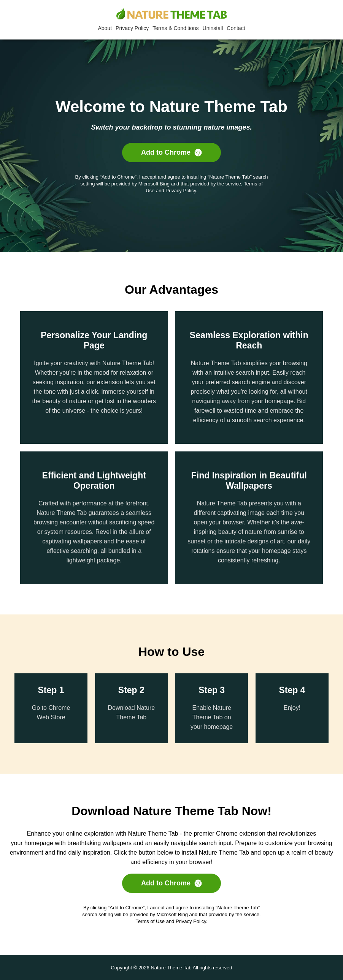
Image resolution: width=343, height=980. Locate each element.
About (105, 28)
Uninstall (213, 28)
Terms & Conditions (175, 28)
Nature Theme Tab (171, 968)
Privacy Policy (132, 28)
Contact (236, 28)
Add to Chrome (171, 153)
